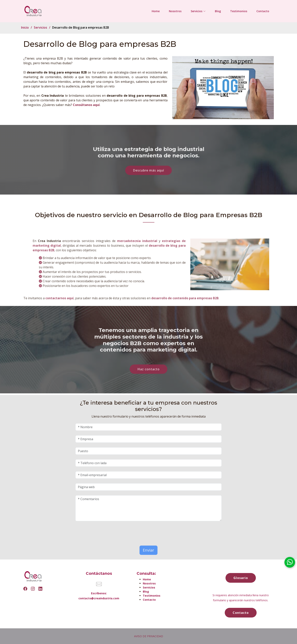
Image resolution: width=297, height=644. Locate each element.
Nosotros (175, 11)
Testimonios (239, 11)
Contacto (263, 11)
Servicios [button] (198, 11)
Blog (218, 11)
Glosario (241, 578)
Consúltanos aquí (86, 105)
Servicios (40, 27)
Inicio (25, 27)
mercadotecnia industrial (138, 251)
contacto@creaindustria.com (99, 598)
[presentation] (98, 532)
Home (156, 11)
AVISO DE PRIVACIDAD (149, 636)
